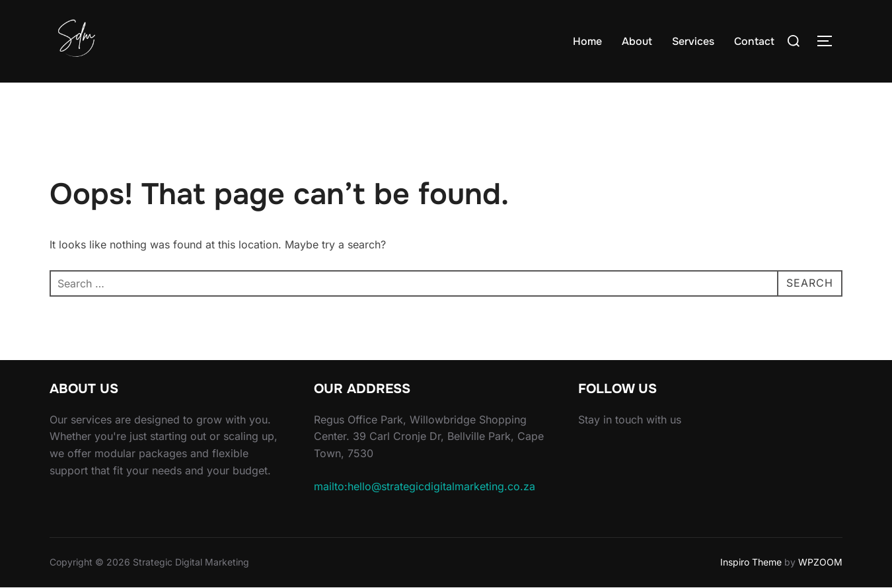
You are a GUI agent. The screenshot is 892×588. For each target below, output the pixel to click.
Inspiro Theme (751, 562)
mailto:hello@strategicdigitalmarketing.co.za (425, 486)
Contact (754, 41)
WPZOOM (820, 562)
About (637, 41)
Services (693, 41)
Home (587, 41)
